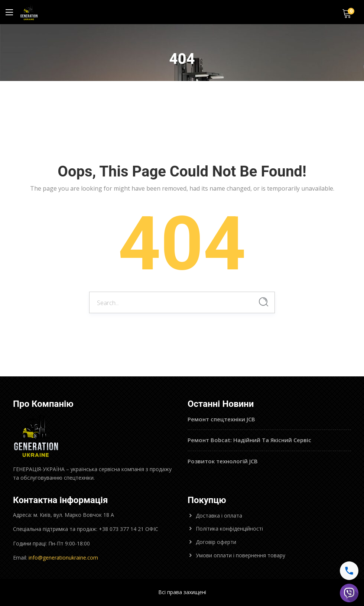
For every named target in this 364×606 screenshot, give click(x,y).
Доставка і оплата (219, 516)
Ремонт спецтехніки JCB (221, 419)
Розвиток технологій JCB (223, 461)
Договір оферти (216, 542)
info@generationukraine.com (63, 558)
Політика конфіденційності (229, 529)
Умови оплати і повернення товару (240, 555)
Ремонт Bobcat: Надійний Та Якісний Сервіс (249, 440)
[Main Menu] (9, 12)
